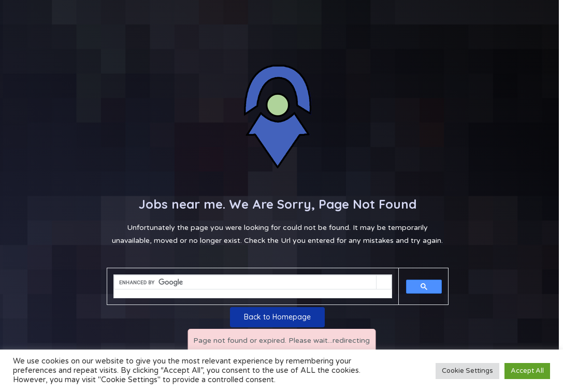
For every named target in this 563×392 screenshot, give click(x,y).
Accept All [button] (527, 371)
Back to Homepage (277, 317)
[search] (245, 282)
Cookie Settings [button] (467, 371)
